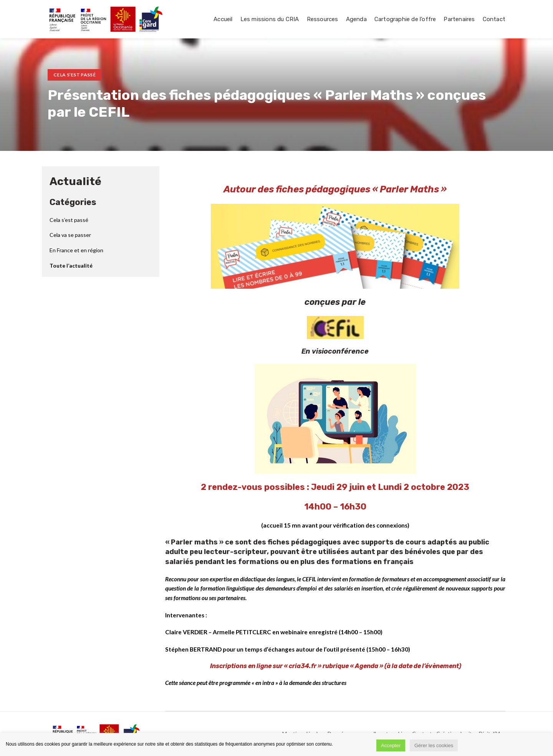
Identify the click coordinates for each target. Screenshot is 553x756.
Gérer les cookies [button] (434, 745)
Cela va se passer (70, 235)
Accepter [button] (391, 745)
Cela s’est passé (75, 75)
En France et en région (76, 250)
